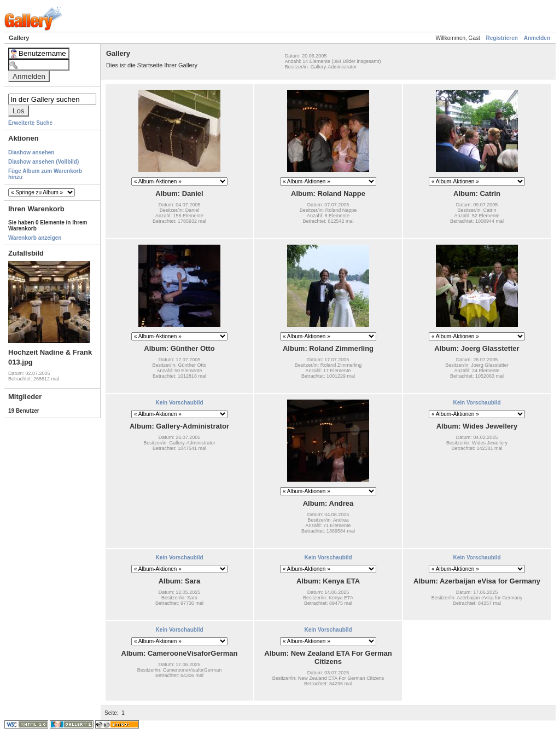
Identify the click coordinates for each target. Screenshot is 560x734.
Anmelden (537, 38)
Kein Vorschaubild (179, 403)
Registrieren (502, 38)
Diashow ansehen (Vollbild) (43, 162)
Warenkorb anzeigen (35, 238)
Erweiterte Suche (30, 123)
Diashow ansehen (31, 152)
